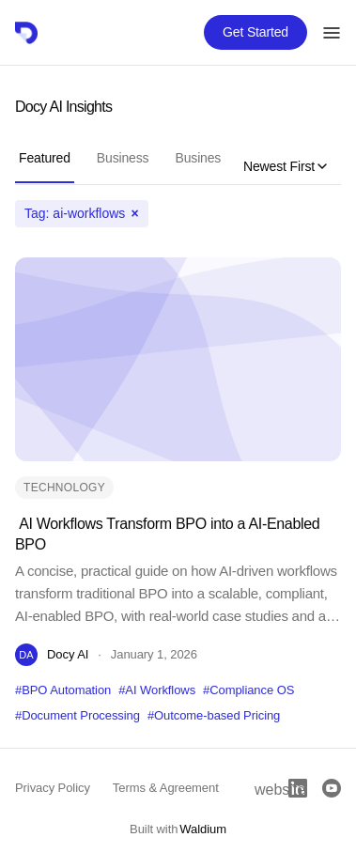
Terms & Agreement (166, 788)
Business (123, 158)
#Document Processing (77, 715)
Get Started (255, 32)
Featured (45, 158)
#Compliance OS (248, 690)
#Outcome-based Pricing (214, 715)
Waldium (203, 829)
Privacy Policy (53, 788)
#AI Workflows (157, 690)
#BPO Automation (63, 690)
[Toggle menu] (332, 33)
